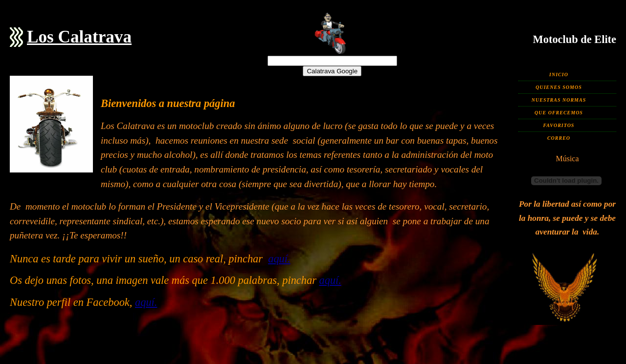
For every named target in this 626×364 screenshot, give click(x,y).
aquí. (279, 259)
